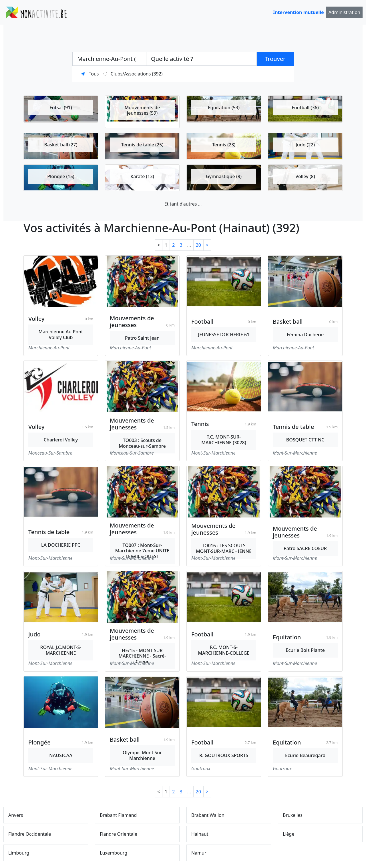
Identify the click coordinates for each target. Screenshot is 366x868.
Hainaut (200, 834)
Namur (199, 853)
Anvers (16, 815)
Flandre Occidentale (30, 834)
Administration (344, 12)
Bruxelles (293, 815)
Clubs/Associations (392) (137, 74)
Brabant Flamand (118, 815)
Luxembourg (114, 853)
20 (198, 245)
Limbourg (19, 853)
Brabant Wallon (208, 815)
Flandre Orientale (119, 834)
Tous (94, 74)
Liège (289, 834)
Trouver (275, 59)
